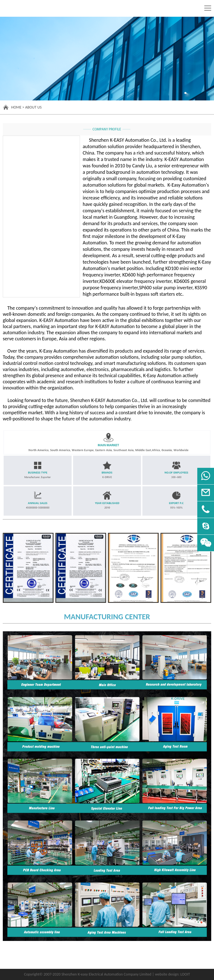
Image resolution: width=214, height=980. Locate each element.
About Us (33, 107)
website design (167, 974)
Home (16, 107)
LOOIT (185, 974)
